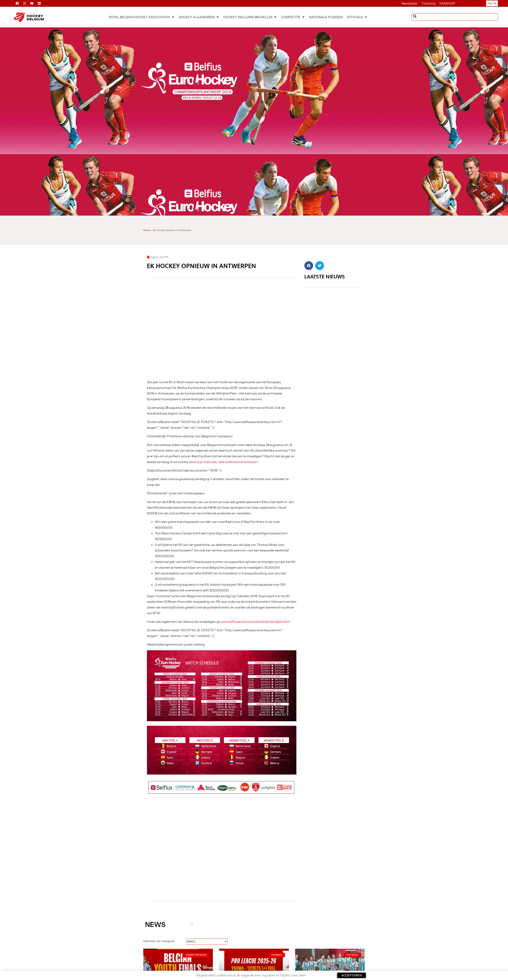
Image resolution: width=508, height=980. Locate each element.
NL (490, 3)
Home (147, 230)
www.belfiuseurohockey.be (238, 462)
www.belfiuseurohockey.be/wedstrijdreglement (255, 622)
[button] (142, 17)
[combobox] (455, 17)
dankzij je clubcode (203, 462)
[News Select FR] (207, 941)
